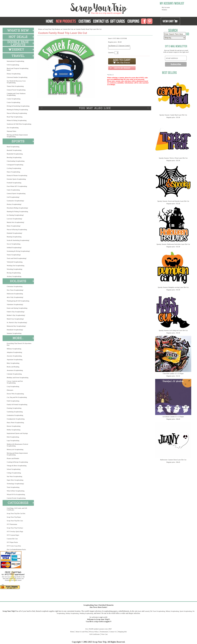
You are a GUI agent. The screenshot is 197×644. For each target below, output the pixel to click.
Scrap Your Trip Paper (14, 517)
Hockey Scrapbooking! (14, 204)
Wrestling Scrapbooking (14, 269)
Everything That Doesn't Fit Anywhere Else (19, 344)
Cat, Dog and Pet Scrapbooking (17, 397)
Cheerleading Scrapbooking (16, 161)
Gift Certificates (95, 634)
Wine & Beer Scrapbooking (16, 491)
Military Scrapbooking (14, 349)
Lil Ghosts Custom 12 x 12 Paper (173, 417)
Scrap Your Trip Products (52, 29)
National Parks (11, 131)
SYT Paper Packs (12, 542)
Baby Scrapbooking (13, 363)
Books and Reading (13, 367)
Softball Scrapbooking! (14, 247)
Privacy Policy (94, 632)
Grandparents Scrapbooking (16, 419)
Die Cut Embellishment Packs (16, 549)
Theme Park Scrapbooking (15, 86)
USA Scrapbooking (13, 65)
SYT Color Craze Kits (14, 546)
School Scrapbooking (14, 469)
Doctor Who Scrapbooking (15, 394)
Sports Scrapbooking (186, 611)
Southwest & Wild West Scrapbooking (19, 124)
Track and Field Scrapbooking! (17, 258)
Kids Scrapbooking (13, 437)
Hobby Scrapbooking (14, 430)
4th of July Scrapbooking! (15, 297)
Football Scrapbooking (14, 183)
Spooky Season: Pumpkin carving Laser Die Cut (173, 287)
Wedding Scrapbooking (86, 613)
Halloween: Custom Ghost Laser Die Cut (173, 460)
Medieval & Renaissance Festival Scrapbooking (17, 445)
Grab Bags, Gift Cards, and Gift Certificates (17, 509)
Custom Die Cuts (12, 539)
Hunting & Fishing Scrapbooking (17, 110)
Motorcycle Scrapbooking (15, 449)
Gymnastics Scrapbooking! (15, 201)
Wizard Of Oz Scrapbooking (16, 494)
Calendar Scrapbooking (14, 374)
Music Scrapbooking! (14, 226)
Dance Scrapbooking (13, 172)
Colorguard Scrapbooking (15, 165)
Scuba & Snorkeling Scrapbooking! (18, 240)
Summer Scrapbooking (14, 333)
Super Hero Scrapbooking (15, 480)
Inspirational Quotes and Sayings (17, 433)
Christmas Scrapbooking (15, 286)
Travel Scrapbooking (159, 611)
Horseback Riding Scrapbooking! (17, 208)
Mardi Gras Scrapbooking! (15, 319)
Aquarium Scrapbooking (15, 359)
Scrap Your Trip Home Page (79, 8)
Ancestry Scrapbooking (14, 356)
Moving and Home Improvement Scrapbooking (17, 136)
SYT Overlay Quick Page (15, 531)
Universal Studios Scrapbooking (17, 77)
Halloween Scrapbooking (15, 294)
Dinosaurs (10, 390)
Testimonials (104, 632)
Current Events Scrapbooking (16, 498)
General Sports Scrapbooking (16, 193)
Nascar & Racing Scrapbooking (17, 113)
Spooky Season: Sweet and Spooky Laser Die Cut (173, 201)
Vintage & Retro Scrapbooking (17, 466)
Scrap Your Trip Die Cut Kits (16, 513)
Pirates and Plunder (13, 458)
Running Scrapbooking (14, 237)
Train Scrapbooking (13, 487)
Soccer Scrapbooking (14, 244)
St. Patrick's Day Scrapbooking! (17, 322)
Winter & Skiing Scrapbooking (17, 120)
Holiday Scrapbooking (72, 613)
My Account (166, 7)
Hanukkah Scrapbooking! (15, 330)
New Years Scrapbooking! (15, 290)
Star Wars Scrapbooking (14, 476)
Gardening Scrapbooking (15, 412)
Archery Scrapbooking (14, 276)
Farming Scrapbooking (14, 408)
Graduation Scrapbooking (15, 415)
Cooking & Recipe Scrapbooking (17, 462)
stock (140, 611)
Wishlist (164, 10)
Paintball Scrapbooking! (14, 233)
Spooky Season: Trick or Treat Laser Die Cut (173, 158)
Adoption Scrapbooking (14, 352)
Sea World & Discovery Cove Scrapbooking (16, 82)
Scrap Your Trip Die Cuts (15, 521)
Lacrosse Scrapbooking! (14, 219)
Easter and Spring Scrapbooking (17, 308)
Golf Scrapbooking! (13, 197)
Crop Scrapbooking (13, 386)
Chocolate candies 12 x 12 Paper (173, 373)
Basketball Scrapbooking (15, 154)
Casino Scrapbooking (14, 99)
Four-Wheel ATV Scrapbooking (17, 186)
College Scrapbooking (14, 473)
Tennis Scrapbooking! (14, 255)
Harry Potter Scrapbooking (15, 422)
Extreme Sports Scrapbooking (16, 179)
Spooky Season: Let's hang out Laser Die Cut (173, 330)
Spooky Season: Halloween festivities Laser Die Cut (173, 244)
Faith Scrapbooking (13, 401)
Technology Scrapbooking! (15, 484)
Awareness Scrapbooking (15, 370)
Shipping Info (122, 632)
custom (147, 611)
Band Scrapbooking (13, 147)
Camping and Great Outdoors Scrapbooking (16, 94)
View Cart (104, 634)
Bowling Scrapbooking (14, 157)
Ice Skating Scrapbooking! (15, 215)
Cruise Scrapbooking (13, 102)
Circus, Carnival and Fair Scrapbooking (15, 382)
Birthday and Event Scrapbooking (18, 377)
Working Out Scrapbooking (16, 265)
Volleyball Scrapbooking (15, 262)
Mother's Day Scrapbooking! (16, 315)
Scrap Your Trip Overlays (15, 528)
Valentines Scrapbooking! (15, 304)
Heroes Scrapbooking (14, 426)
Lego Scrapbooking (13, 440)
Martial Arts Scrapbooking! (16, 222)
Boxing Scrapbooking (14, 273)
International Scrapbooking (15, 61)
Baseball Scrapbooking (14, 150)
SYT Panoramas (12, 524)
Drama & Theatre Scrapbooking (17, 175)
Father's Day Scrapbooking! (16, 312)
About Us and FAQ (82, 632)
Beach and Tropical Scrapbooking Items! (18, 69)
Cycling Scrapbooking (14, 168)
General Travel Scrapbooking (16, 90)
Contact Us (113, 632)
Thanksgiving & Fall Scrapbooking (18, 301)
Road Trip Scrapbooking (15, 117)
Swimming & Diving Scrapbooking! (18, 251)
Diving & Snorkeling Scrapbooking (18, 106)
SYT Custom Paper (13, 535)
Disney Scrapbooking (14, 74)
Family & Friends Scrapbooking (17, 404)
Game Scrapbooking (13, 190)
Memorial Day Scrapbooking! (16, 326)
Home (40, 29)
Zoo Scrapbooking (13, 128)
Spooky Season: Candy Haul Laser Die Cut (173, 115)
